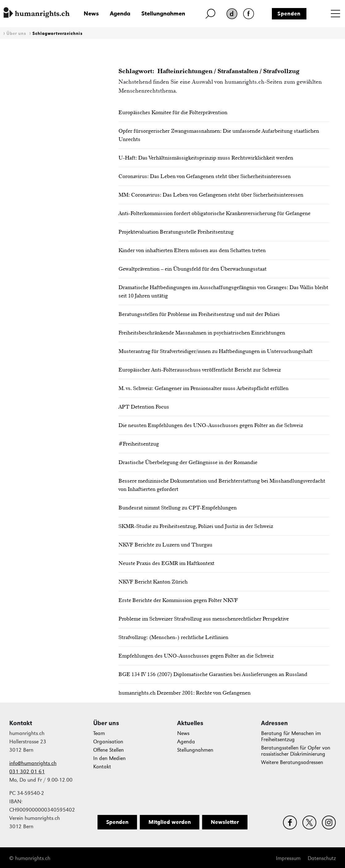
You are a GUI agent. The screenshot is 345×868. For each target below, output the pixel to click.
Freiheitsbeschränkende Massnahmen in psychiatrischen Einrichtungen (202, 333)
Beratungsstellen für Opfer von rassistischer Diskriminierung (296, 751)
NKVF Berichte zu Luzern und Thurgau (165, 545)
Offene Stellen (108, 750)
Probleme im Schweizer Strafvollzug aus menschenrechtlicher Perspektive (204, 619)
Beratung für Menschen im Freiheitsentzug (291, 736)
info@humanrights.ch (33, 763)
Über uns (16, 33)
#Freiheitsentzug (139, 444)
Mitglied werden (170, 822)
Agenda (120, 13)
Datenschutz (322, 858)
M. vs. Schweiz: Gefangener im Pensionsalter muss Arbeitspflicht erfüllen (204, 388)
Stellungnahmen (163, 13)
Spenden (289, 14)
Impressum (288, 858)
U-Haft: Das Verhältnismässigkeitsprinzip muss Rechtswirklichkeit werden (206, 158)
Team (99, 733)
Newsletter (225, 822)
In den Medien (109, 758)
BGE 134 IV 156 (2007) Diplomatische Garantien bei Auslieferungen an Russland (213, 674)
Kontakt (102, 767)
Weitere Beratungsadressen (292, 762)
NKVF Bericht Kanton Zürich (153, 582)
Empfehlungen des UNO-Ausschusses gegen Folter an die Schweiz (196, 656)
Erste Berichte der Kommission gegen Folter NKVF (178, 600)
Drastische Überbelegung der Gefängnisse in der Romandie (188, 462)
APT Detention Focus (144, 407)
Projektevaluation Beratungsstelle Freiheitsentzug (176, 232)
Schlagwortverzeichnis (58, 33)
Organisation (108, 742)
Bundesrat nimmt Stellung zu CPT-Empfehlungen (178, 508)
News (91, 13)
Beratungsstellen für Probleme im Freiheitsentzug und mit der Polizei (199, 314)
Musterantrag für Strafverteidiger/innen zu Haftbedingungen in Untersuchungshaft (216, 351)
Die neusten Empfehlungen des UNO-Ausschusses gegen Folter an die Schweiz (211, 425)
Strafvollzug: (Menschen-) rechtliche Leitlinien (173, 637)
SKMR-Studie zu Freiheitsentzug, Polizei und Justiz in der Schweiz (196, 526)
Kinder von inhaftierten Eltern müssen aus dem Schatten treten (192, 250)
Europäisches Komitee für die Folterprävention (173, 112)
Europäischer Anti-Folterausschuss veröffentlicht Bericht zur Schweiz (200, 370)
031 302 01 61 (27, 772)
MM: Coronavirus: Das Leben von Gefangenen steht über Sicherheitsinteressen (211, 195)
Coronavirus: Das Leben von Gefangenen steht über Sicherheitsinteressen (205, 176)
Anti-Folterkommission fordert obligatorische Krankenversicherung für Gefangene (214, 213)
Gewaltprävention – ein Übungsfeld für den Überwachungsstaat (193, 269)
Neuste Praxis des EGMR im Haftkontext (166, 563)
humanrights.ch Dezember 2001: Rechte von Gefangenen (185, 693)
